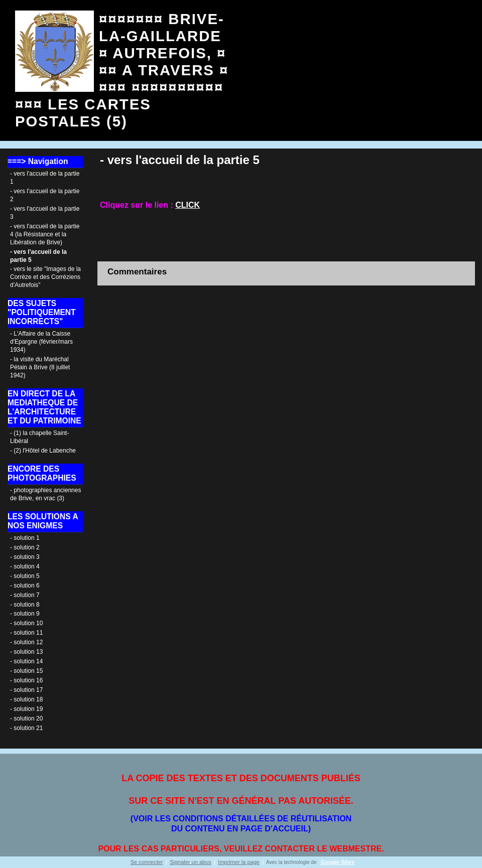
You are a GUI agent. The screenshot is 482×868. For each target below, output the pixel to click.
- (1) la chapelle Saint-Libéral (39, 437)
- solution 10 (26, 623)
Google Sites (338, 862)
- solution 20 (26, 718)
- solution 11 (26, 633)
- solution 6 (25, 586)
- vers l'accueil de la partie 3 (45, 213)
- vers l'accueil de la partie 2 (45, 195)
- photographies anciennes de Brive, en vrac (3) (45, 494)
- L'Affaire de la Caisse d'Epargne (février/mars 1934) (41, 342)
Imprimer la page (239, 862)
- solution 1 (25, 538)
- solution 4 (25, 566)
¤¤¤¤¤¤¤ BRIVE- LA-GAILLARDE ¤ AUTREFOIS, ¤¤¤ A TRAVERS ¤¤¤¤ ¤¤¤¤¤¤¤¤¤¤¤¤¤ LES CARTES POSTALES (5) (122, 70)
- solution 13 (26, 652)
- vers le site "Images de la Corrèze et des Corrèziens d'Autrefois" (45, 277)
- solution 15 (26, 671)
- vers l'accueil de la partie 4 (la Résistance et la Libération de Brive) (45, 234)
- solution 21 (26, 728)
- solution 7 (25, 595)
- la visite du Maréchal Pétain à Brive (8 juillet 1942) (40, 367)
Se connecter (147, 862)
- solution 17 (26, 690)
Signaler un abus (191, 862)
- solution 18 (26, 699)
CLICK (188, 205)
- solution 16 (26, 680)
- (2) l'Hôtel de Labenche (43, 451)
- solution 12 (26, 642)
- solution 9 (25, 614)
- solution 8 (25, 605)
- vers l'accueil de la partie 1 (45, 178)
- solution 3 (25, 557)
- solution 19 (26, 709)
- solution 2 (25, 547)
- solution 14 (26, 661)
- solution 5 (25, 576)
